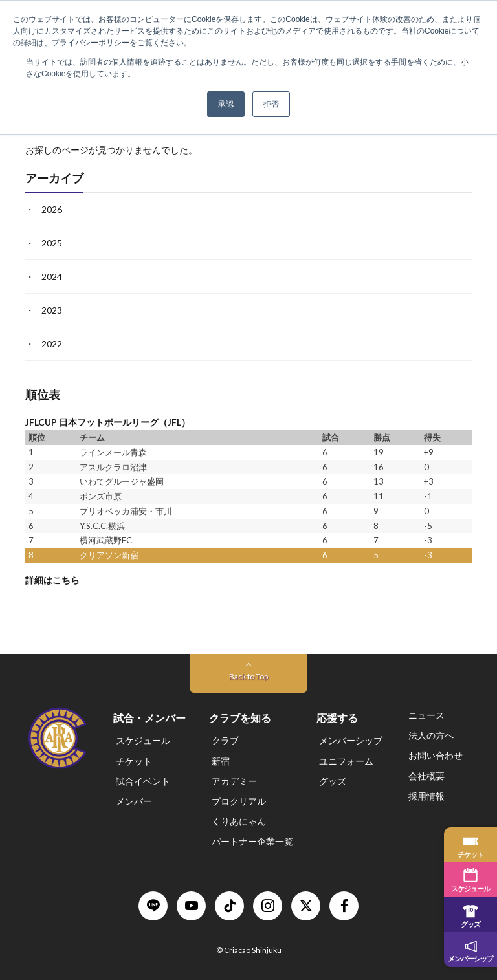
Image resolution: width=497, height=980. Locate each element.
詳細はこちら (52, 580)
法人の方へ (431, 735)
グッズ (333, 781)
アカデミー (234, 781)
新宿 (221, 761)
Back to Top (248, 676)
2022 (52, 344)
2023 (52, 310)
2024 (52, 277)
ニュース (426, 715)
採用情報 (426, 796)
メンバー (134, 801)
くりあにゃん (239, 821)
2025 (52, 243)
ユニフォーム (346, 761)
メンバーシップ (351, 740)
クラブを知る (240, 718)
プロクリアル (239, 801)
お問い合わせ (436, 755)
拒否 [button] (271, 104)
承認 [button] (226, 104)
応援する (337, 718)
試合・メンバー (149, 718)
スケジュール (143, 740)
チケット (134, 761)
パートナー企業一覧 (252, 841)
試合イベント (143, 781)
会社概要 (426, 776)
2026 (52, 209)
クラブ (225, 740)
